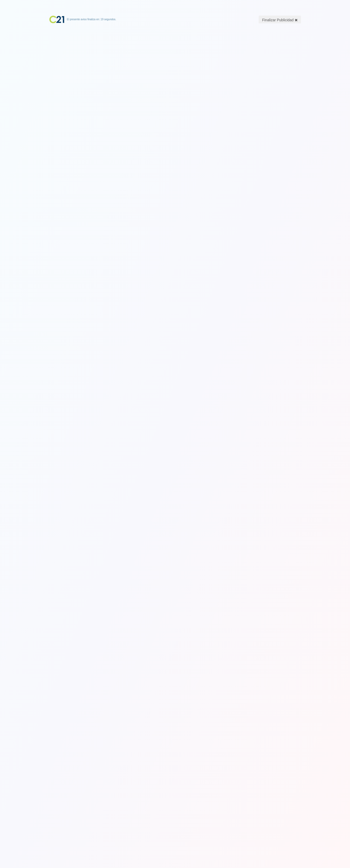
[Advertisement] (175, 56)
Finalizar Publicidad (280, 20)
